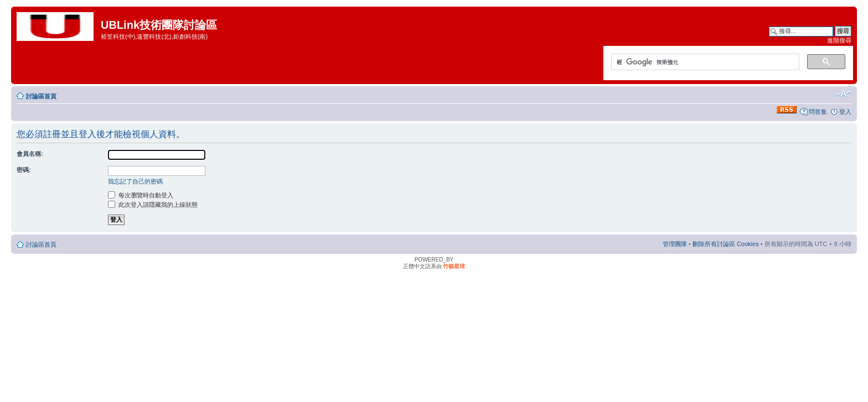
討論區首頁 (41, 96)
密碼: (24, 170)
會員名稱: (30, 154)
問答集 (818, 112)
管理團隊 (675, 244)
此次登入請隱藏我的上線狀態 (153, 205)
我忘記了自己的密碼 (135, 181)
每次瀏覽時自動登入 (141, 195)
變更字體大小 (843, 94)
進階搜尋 (839, 40)
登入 (845, 112)
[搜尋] (704, 62)
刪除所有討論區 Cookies (726, 244)
